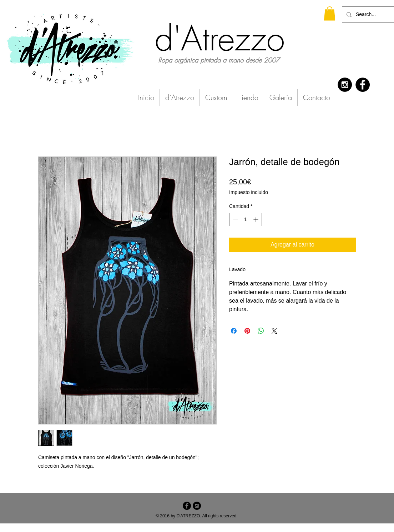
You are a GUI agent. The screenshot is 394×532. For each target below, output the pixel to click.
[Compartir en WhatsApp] (261, 331)
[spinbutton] (246, 220)
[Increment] (256, 220)
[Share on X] (274, 331)
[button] (330, 13)
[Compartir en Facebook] (234, 331)
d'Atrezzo (220, 39)
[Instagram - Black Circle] (345, 85)
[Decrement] (235, 220)
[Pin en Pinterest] (247, 331)
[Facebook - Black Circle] (363, 85)
